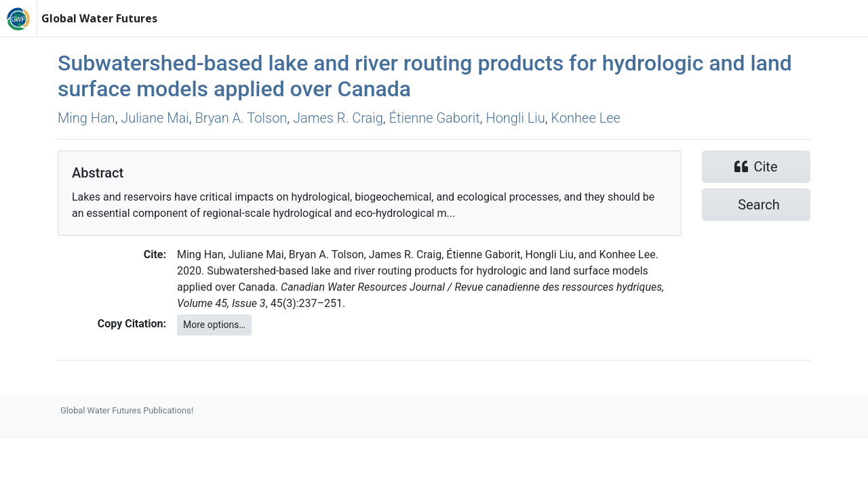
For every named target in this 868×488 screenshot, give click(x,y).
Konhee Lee (586, 118)
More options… (214, 325)
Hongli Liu (516, 118)
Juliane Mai (155, 118)
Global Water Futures (99, 18)
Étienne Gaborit (435, 118)
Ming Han (86, 118)
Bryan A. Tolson (241, 118)
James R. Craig (338, 118)
